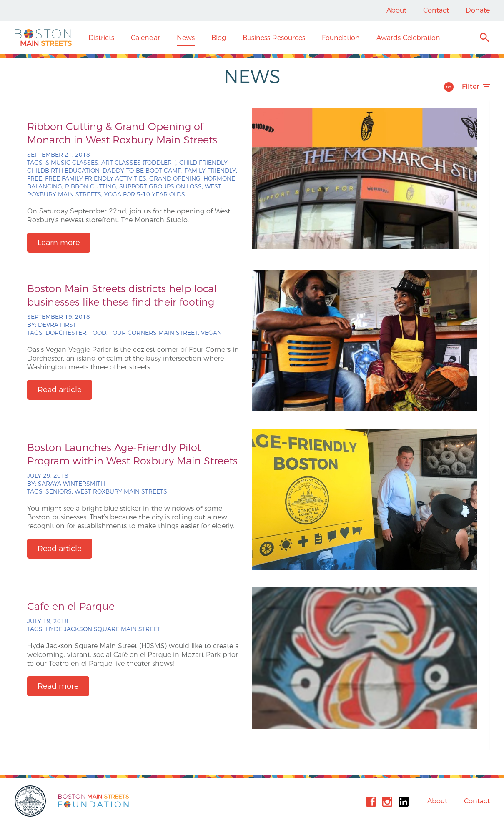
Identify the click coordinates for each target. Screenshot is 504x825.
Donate (478, 10)
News (186, 38)
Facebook (371, 802)
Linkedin (404, 802)
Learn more (59, 243)
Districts (101, 38)
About (396, 10)
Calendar (145, 38)
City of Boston (31, 801)
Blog (219, 38)
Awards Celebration (408, 38)
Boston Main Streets (43, 38)
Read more (58, 686)
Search (484, 39)
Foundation (341, 38)
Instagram (387, 802)
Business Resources (274, 38)
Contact (436, 10)
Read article (60, 390)
